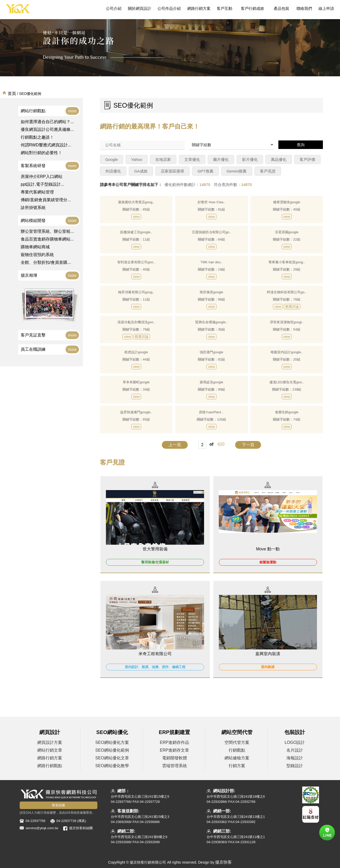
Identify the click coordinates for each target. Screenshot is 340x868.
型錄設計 (295, 766)
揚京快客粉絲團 (81, 828)
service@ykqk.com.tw (42, 828)
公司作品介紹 (169, 8)
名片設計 (295, 750)
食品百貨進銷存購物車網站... (47, 239)
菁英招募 (59, 805)
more (72, 111)
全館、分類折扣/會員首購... (46, 262)
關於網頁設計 (140, 8)
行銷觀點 (237, 750)
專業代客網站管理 (37, 192)
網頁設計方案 (50, 742)
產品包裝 (281, 8)
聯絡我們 (304, 8)
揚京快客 (223, 862)
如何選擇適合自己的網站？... (47, 122)
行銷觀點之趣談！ (37, 137)
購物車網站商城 (35, 247)
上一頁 (175, 445)
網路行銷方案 (199, 8)
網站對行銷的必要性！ (41, 153)
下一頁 (248, 445)
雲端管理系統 (175, 766)
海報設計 (295, 758)
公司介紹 (114, 8)
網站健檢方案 (237, 758)
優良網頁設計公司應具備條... (47, 129)
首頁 (12, 93)
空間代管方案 (237, 742)
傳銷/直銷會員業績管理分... (46, 200)
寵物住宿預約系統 (37, 255)
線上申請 (326, 8)
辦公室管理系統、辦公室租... (47, 231)
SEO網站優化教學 (112, 766)
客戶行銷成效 (252, 8)
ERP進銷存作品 (174, 742)
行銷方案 (237, 766)
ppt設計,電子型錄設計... (42, 184)
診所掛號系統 (33, 208)
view (136, 217)
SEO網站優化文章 (112, 758)
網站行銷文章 (50, 750)
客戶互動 (225, 8)
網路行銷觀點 (50, 766)
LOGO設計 (295, 742)
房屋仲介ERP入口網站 (42, 177)
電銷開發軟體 (175, 758)
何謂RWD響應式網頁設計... (46, 145)
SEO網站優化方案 (112, 742)
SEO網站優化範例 (112, 750)
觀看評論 (292, 307)
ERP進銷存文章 (174, 750)
